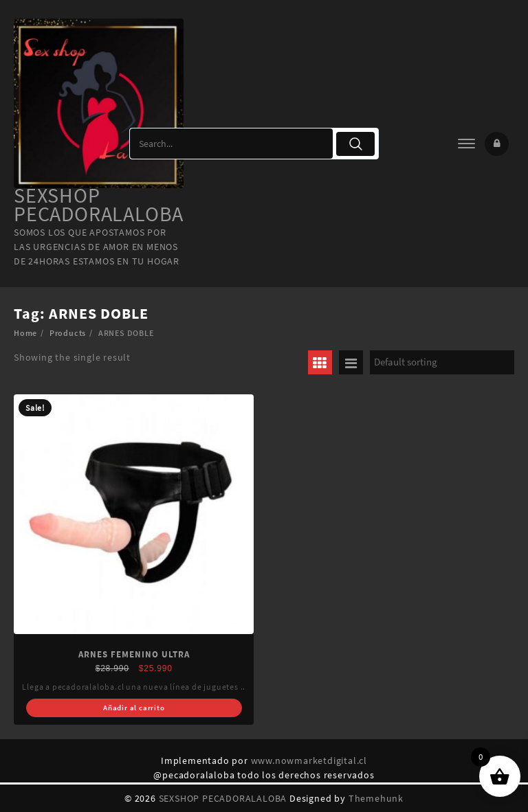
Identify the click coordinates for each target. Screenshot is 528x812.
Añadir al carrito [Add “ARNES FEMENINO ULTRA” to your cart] (134, 708)
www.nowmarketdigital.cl (309, 760)
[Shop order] (442, 362)
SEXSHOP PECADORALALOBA (99, 204)
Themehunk (376, 798)
